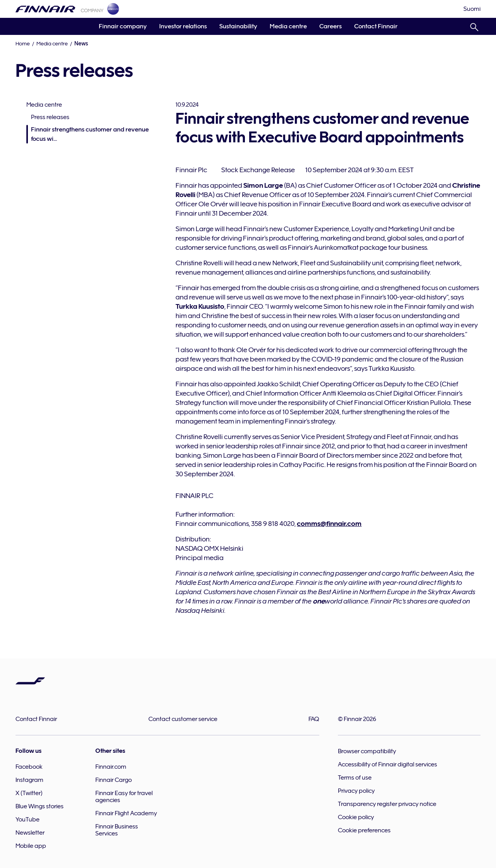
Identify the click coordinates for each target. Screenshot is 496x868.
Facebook (29, 767)
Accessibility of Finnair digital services (387, 764)
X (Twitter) (29, 793)
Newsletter (30, 833)
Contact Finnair (376, 26)
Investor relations (183, 26)
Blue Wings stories (40, 806)
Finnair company (123, 26)
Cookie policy (356, 817)
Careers (331, 26)
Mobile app (31, 846)
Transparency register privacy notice (387, 804)
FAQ (314, 719)
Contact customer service (183, 719)
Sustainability (238, 26)
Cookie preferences (364, 830)
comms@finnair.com (329, 524)
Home (23, 43)
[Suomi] (472, 9)
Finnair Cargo (114, 780)
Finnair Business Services (117, 830)
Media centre (288, 26)
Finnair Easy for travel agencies (124, 797)
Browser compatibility (367, 751)
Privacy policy (356, 791)
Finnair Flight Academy (126, 813)
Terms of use (355, 778)
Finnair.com (111, 767)
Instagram (29, 780)
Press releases (50, 117)
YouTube (28, 820)
